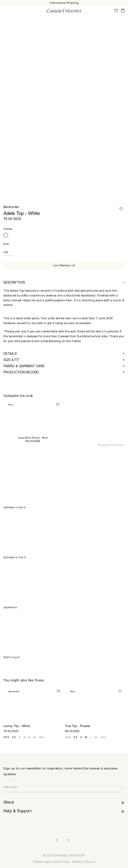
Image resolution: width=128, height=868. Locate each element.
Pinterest (69, 840)
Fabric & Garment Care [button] (64, 366)
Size (6, 244)
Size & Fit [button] (64, 360)
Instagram (57, 840)
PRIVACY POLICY (84, 862)
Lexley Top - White (17, 726)
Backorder (11, 207)
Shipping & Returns (111, 445)
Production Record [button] (64, 372)
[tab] (64, 282)
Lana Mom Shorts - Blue (33, 438)
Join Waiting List (64, 265)
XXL (42, 737)
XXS (6, 737)
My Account (110, 10)
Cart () (123, 11)
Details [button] (64, 353)
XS (14, 737)
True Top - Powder (78, 726)
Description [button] (64, 282)
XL (35, 737)
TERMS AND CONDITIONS (51, 862)
